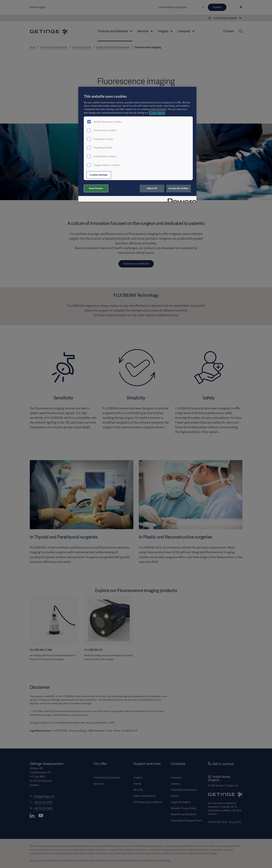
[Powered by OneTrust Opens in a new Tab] (181, 199)
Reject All (152, 188)
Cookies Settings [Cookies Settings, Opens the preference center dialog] (99, 175)
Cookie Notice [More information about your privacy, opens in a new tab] (157, 113)
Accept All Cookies (179, 188)
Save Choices (96, 188)
